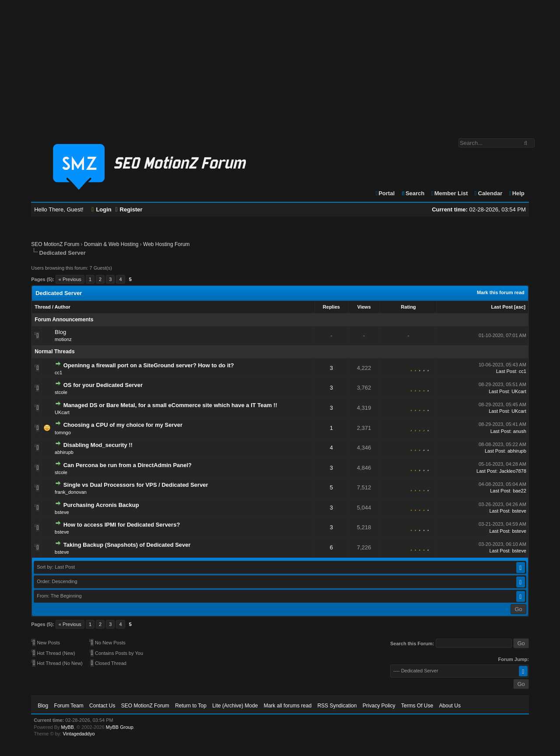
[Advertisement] (280, 65)
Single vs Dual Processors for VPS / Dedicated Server (136, 485)
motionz (63, 339)
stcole (61, 392)
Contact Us (102, 706)
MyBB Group (120, 727)
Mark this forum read (501, 292)
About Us (450, 706)
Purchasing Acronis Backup (101, 505)
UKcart (519, 391)
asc (520, 307)
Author (63, 307)
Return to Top (191, 706)
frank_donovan (71, 492)
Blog (60, 332)
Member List (449, 193)
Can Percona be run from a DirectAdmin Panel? (128, 465)
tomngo (63, 433)
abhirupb (64, 452)
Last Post (502, 307)
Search (413, 193)
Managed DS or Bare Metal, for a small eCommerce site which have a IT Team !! (170, 405)
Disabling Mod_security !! (98, 445)
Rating (408, 307)
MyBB (68, 727)
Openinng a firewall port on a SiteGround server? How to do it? (149, 365)
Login (101, 209)
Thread (43, 307)
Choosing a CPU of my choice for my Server (123, 425)
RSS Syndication (337, 706)
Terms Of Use (417, 706)
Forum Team (69, 706)
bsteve (62, 512)
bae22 (520, 491)
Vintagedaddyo (79, 734)
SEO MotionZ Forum (55, 244)
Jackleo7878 (513, 471)
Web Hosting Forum (166, 244)
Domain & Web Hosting (111, 244)
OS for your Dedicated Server (103, 385)
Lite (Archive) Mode (235, 706)
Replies (331, 307)
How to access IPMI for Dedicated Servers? (122, 525)
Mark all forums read (288, 706)
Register (129, 209)
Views (364, 307)
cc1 (58, 373)
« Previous (70, 279)
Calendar (488, 193)
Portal (385, 193)
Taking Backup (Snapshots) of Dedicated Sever (127, 545)
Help (516, 193)
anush (520, 431)
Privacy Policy (379, 706)
